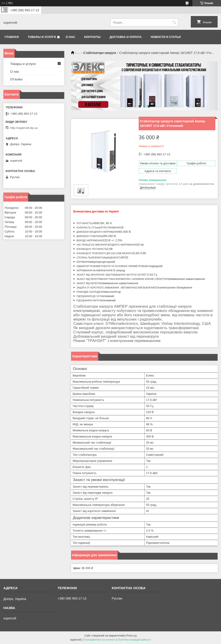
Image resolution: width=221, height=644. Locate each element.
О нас (71, 37)
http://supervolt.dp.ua (24, 128)
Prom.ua (132, 636)
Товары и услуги (42, 37)
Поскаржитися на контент (99, 640)
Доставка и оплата (126, 37)
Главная (12, 37)
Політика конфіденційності (134, 640)
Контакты (92, 37)
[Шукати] (174, 22)
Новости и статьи (166, 37)
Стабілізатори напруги (100, 53)
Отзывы (16, 79)
